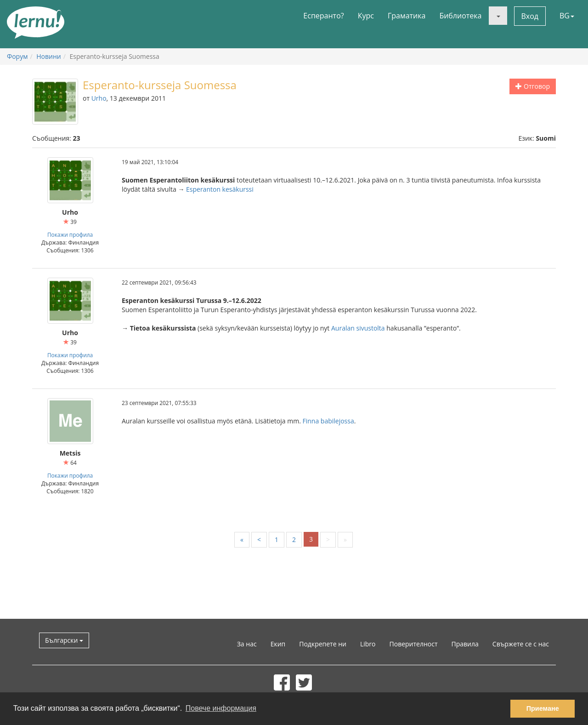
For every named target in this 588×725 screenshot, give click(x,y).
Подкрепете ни (323, 644)
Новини (48, 56)
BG (567, 16)
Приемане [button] (543, 708)
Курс (366, 16)
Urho (99, 98)
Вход (530, 16)
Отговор (533, 86)
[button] (498, 16)
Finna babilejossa (328, 421)
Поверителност (414, 644)
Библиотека (460, 16)
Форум (17, 56)
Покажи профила (70, 234)
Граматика (407, 16)
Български (64, 640)
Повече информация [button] (221, 708)
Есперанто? (323, 16)
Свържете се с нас (521, 644)
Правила (465, 644)
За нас (247, 644)
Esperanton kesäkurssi (220, 189)
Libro (368, 644)
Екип (278, 644)
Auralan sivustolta (358, 328)
